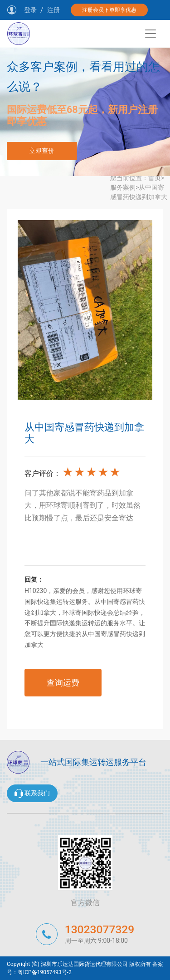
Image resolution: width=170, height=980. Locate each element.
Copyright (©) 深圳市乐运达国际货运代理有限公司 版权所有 (79, 964)
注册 (53, 10)
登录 (30, 10)
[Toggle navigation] (151, 34)
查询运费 (63, 683)
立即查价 (42, 151)
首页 (155, 178)
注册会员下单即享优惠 (109, 10)
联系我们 (32, 794)
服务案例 (123, 187)
